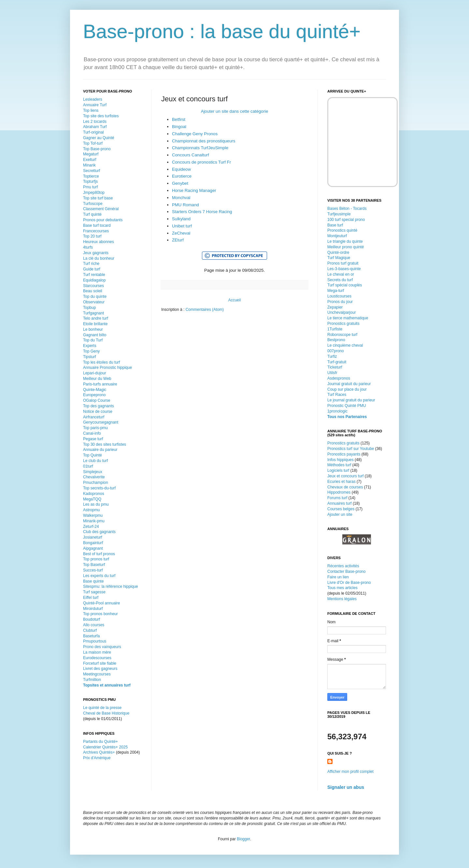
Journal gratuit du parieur (349, 384)
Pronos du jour (340, 302)
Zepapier (335, 307)
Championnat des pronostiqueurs (204, 141)
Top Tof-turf (93, 143)
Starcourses (93, 286)
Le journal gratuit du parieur (351, 400)
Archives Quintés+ (99, 752)
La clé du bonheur (99, 258)
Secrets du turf (340, 280)
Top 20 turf (92, 236)
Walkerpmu (93, 515)
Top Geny (91, 351)
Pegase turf (93, 439)
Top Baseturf (94, 565)
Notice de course (98, 412)
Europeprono (94, 395)
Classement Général (101, 209)
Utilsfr (332, 373)
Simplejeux (93, 472)
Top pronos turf (96, 559)
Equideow (181, 169)
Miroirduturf (93, 609)
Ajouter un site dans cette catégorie (235, 111)
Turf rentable (94, 275)
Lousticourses (339, 296)
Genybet (180, 183)
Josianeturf (93, 537)
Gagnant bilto (95, 335)
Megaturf (91, 154)
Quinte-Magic (95, 390)
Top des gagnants (99, 406)
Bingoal (179, 127)
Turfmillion (92, 680)
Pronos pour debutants (103, 220)
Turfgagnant (93, 313)
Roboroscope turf (342, 335)
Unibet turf (182, 226)
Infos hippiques (341, 460)
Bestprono (336, 340)
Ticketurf (335, 367)
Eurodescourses (97, 658)
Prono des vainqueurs (102, 647)
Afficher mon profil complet (350, 772)
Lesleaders (93, 99)
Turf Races (337, 395)
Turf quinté (92, 214)
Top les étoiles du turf (101, 362)
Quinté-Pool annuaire (101, 603)
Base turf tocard (97, 225)
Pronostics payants (344, 454)
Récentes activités (343, 566)
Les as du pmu (96, 504)
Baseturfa (91, 636)
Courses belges (341, 509)
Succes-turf (93, 570)
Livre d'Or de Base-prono (349, 583)
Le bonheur (93, 329)
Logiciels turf (338, 470)
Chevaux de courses (345, 487)
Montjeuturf (337, 236)
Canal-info (92, 433)
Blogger (243, 839)
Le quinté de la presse (102, 708)
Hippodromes (339, 492)
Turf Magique (339, 258)
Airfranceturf (94, 417)
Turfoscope (93, 204)
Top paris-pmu (95, 428)
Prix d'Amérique (97, 758)
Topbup (89, 308)
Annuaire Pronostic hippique (107, 368)
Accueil (235, 300)
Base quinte (93, 581)
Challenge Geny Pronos (195, 134)
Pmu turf (90, 187)
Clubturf (90, 630)
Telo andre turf (96, 318)
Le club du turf (95, 461)
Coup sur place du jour (347, 389)
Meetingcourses (97, 674)
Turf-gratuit (337, 362)
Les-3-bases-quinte (344, 269)
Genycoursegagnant (101, 422)
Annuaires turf (340, 503)
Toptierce (91, 176)
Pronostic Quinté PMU (347, 406)
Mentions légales (342, 599)
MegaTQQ (92, 499)
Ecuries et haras (341, 482)
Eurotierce (182, 176)
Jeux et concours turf (345, 476)
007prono (336, 351)
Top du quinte (95, 297)
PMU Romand (185, 205)
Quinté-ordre (338, 253)
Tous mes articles (342, 588)
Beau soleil (93, 291)
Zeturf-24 (91, 527)
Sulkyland (181, 219)
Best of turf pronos (99, 554)
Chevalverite (94, 477)
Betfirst (179, 119)
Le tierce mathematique (348, 318)
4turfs (88, 247)
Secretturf (92, 171)
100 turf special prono (346, 220)
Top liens (91, 110)
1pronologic (337, 411)
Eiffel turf (91, 598)
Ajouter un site (340, 514)
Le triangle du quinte (345, 241)
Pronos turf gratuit (343, 263)
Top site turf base (98, 198)
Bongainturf (93, 543)
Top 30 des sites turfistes (105, 444)
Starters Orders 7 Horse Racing (202, 212)
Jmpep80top (94, 193)
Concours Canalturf (191, 155)
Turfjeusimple (339, 214)
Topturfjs (90, 181)
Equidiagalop (94, 280)
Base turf (335, 225)
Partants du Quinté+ (100, 742)
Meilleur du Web (97, 379)
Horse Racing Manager (194, 190)
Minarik (89, 165)
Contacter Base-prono (346, 571)
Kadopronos (94, 494)
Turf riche (91, 264)
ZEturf (178, 240)
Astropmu (91, 510)
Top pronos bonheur (100, 614)
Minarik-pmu (94, 521)
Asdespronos (339, 378)
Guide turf (92, 269)
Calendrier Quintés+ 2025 (105, 747)
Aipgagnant (93, 548)
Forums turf (337, 498)
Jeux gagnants (96, 253)
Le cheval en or (341, 274)
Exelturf (90, 160)
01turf (88, 466)
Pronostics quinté (342, 230)
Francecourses (96, 231)
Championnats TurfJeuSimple (200, 148)
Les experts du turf (99, 576)
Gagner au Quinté (99, 138)
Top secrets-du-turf (99, 488)
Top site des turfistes (101, 116)
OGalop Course (97, 400)
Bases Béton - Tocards (347, 209)
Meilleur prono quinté (346, 247)
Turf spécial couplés (345, 285)
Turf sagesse (94, 592)
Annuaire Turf (95, 105)
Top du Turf (93, 340)
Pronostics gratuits (343, 324)
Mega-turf (336, 291)
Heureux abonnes (99, 242)
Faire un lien (338, 577)
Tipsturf (90, 357)
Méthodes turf (339, 465)
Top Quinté (92, 455)
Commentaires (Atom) (205, 310)
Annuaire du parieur (100, 450)
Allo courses (94, 625)
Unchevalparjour (341, 312)
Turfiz (332, 356)
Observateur (94, 302)
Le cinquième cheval (345, 345)
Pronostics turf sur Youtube (351, 449)
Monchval (181, 198)
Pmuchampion (96, 483)
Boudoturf (92, 619)
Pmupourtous (95, 641)
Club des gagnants (99, 532)
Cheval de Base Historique (106, 713)
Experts (90, 346)
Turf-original (93, 132)
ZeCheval (181, 233)
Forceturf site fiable (100, 663)
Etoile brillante (95, 324)
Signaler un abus (346, 787)
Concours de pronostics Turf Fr (201, 162)
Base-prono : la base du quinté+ (222, 31)
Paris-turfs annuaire (100, 384)
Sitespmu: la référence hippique (111, 586)
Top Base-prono (97, 149)
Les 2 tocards (95, 122)
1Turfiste (335, 329)
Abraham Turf (95, 127)
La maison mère (97, 652)
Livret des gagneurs (100, 669)
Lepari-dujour (95, 373)
